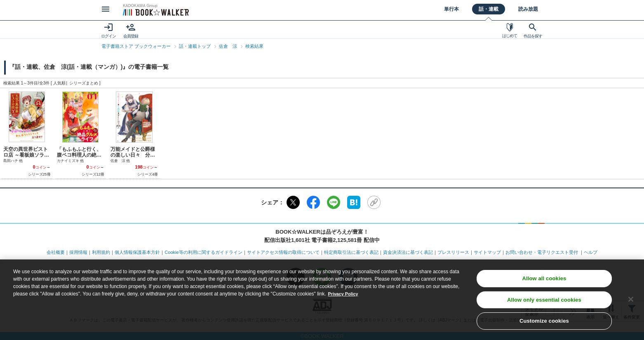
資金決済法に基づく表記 (408, 252)
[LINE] (334, 202)
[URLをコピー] (374, 202)
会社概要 (56, 252)
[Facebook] (313, 202)
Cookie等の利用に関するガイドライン (203, 252)
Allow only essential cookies (544, 304)
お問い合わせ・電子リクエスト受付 (542, 252)
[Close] (631, 304)
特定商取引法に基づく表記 (351, 252)
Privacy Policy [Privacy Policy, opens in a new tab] (345, 299)
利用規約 (101, 252)
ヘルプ (591, 252)
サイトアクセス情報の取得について (283, 252)
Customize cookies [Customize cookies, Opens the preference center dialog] (544, 326)
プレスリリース (453, 252)
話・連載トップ (195, 46)
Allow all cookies (544, 283)
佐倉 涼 (228, 46)
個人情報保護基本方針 (137, 252)
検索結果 (254, 46)
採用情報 (78, 252)
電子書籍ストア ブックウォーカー (136, 46)
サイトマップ (487, 252)
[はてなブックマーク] (354, 202)
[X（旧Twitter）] (293, 202)
